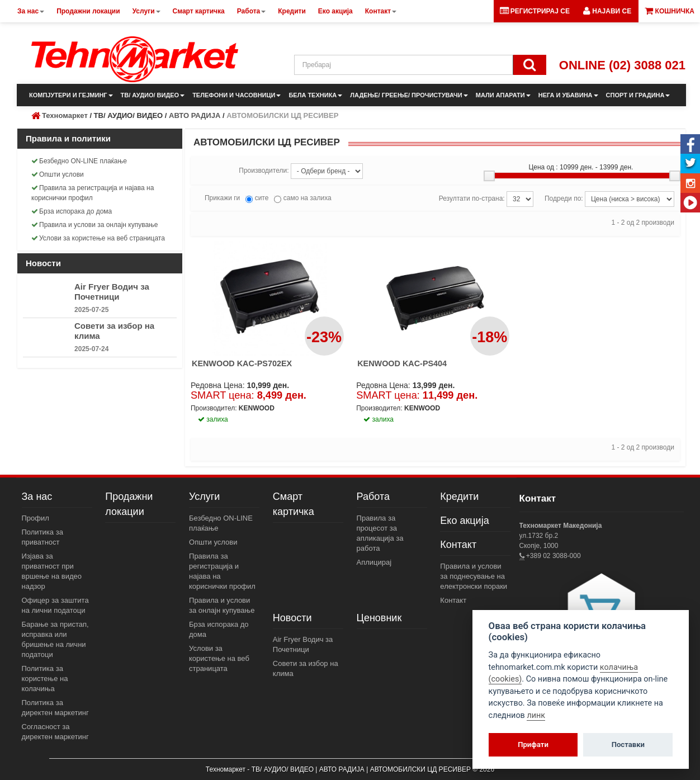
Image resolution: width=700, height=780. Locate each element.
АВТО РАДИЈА (195, 115)
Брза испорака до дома (72, 211)
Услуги (204, 497)
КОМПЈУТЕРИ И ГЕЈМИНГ (71, 95)
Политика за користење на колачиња (45, 679)
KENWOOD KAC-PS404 (402, 363)
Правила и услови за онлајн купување (95, 225)
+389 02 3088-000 (553, 556)
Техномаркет (65, 115)
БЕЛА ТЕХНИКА (315, 95)
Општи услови (58, 174)
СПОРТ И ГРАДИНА (638, 95)
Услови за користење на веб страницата (98, 238)
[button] (607, 11)
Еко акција (464, 521)
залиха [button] (213, 419)
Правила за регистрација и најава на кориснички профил (93, 193)
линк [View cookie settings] (536, 715)
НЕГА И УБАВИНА (568, 95)
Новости (292, 618)
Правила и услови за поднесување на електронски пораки (474, 576)
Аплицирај (374, 562)
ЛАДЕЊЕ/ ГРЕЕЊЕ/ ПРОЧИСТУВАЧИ (409, 95)
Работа (373, 497)
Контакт (458, 545)
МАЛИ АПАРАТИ (503, 95)
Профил (36, 518)
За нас (37, 497)
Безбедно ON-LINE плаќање (79, 161)
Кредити (459, 497)
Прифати (533, 744)
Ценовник (379, 618)
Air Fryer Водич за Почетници (112, 292)
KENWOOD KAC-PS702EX (242, 363)
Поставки (628, 744)
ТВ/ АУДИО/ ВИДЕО (153, 95)
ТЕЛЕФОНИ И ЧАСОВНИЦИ (237, 95)
